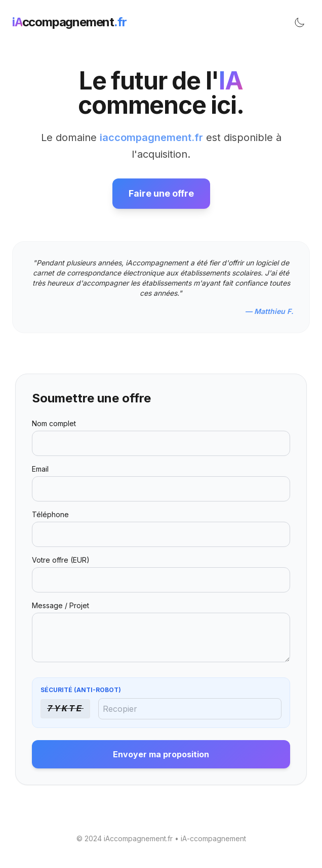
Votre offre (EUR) (61, 560)
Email (40, 469)
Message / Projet (61, 605)
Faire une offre (161, 193)
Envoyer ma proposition (161, 754)
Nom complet (54, 423)
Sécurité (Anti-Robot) (81, 690)
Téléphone (50, 514)
